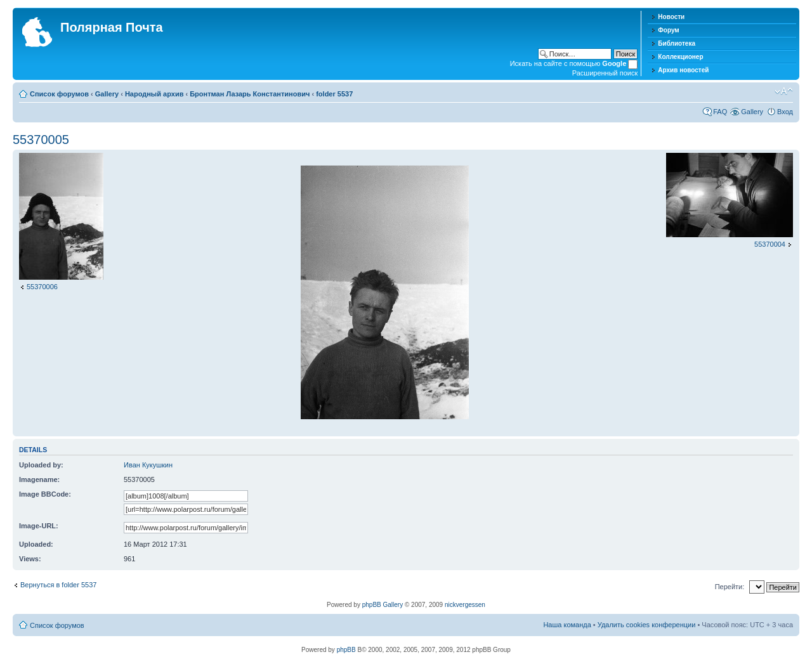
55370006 (42, 287)
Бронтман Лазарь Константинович (250, 94)
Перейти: (730, 587)
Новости (671, 17)
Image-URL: (39, 526)
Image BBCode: (45, 494)
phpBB (346, 650)
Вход (785, 112)
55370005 (41, 140)
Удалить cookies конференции (647, 625)
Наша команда (567, 625)
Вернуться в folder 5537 (58, 585)
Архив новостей (683, 70)
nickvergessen (465, 605)
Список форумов (59, 94)
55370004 (770, 244)
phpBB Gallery (383, 605)
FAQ (720, 112)
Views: (30, 559)
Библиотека (677, 43)
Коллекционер (680, 57)
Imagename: (39, 479)
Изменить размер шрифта (784, 91)
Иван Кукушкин (148, 465)
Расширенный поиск (605, 73)
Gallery (107, 94)
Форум (668, 30)
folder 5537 (334, 94)
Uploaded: (36, 544)
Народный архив (154, 94)
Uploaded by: (41, 465)
